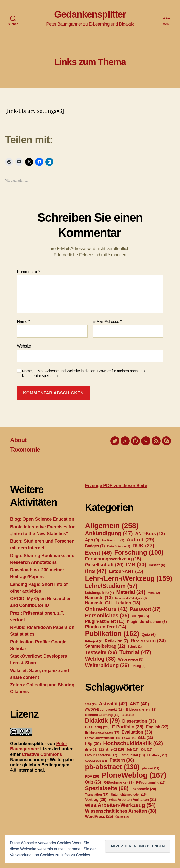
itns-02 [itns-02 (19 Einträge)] (115, 749)
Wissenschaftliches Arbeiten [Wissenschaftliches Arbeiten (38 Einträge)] (121, 811)
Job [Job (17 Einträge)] (132, 750)
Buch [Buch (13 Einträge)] (128, 715)
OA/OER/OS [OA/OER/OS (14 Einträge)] (96, 761)
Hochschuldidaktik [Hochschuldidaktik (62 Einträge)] (133, 743)
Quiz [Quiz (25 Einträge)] (93, 782)
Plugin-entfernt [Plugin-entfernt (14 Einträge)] (106, 627)
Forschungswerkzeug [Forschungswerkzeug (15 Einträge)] (113, 559)
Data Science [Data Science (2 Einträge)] (119, 546)
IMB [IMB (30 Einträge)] (136, 565)
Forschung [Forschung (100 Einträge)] (139, 552)
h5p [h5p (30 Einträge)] (93, 744)
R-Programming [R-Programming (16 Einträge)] (151, 783)
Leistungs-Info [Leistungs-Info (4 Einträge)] (99, 593)
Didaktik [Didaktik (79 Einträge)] (102, 721)
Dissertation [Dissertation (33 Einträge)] (139, 721)
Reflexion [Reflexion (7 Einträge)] (117, 641)
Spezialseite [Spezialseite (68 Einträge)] (107, 788)
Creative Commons (42, 754)
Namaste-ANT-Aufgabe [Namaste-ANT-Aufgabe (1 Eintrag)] (131, 598)
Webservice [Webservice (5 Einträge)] (131, 659)
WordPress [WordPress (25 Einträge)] (99, 816)
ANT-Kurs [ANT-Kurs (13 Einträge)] (150, 534)
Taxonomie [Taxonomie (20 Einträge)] (143, 789)
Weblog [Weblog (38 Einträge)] (100, 659)
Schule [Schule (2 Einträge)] (135, 647)
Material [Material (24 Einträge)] (131, 592)
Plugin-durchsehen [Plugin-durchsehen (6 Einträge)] (147, 621)
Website (24, 346)
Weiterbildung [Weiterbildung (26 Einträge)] (107, 665)
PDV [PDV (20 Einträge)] (92, 776)
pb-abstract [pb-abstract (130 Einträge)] (112, 767)
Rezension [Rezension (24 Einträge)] (148, 641)
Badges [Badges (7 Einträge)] (95, 546)
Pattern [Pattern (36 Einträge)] (122, 760)
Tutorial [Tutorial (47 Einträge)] (135, 652)
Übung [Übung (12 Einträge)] (122, 817)
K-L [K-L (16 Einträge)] (147, 750)
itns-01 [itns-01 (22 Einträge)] (95, 749)
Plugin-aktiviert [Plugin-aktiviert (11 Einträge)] (105, 621)
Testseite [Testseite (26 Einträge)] (101, 652)
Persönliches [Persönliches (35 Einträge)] (107, 615)
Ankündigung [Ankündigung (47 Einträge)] (109, 533)
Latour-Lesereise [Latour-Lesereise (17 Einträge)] (101, 755)
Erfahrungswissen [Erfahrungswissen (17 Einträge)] (102, 732)
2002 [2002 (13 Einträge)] (91, 704)
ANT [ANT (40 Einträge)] (139, 704)
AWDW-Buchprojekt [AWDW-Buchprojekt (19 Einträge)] (104, 709)
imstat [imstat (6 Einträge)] (157, 565)
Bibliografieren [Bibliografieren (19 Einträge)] (141, 709)
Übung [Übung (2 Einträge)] (138, 666)
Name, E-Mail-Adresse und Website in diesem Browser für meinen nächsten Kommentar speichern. (83, 373)
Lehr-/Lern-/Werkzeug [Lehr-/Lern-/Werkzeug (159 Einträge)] (129, 578)
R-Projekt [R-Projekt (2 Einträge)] (94, 641)
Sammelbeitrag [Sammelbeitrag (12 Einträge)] (105, 646)
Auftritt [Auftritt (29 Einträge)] (140, 540)
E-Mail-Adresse (107, 321)
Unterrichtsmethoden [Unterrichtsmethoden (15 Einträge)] (129, 795)
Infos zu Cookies (76, 855)
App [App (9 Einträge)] (92, 540)
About (18, 440)
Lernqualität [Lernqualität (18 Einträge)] (132, 755)
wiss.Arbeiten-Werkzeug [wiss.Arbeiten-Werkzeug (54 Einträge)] (120, 805)
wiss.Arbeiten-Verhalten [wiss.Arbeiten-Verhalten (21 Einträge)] (133, 800)
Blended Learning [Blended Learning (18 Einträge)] (102, 715)
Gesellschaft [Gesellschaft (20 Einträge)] (104, 565)
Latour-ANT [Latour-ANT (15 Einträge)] (126, 571)
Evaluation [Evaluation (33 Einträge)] (137, 732)
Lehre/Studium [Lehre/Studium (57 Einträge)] (111, 586)
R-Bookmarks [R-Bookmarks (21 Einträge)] (119, 782)
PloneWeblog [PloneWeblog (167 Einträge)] (134, 775)
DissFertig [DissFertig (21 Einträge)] (97, 727)
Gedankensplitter (90, 14)
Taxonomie (25, 450)
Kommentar (28, 272)
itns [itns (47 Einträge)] (96, 571)
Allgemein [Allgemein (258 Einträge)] (112, 525)
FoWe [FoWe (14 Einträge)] (129, 738)
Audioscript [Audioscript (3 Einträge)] (113, 540)
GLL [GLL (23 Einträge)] (145, 737)
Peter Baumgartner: (39, 746)
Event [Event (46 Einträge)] (98, 553)
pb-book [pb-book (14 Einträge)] (151, 768)
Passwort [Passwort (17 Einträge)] (145, 609)
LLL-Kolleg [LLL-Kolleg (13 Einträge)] (157, 755)
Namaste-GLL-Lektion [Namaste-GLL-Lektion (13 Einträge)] (113, 603)
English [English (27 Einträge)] (157, 727)
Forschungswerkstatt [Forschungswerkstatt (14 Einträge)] (102, 738)
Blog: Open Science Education (42, 519)
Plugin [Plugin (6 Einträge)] (140, 616)
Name (24, 321)
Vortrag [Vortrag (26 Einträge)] (96, 800)
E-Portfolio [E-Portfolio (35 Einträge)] (128, 727)
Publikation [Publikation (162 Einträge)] (112, 634)
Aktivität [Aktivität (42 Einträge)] (113, 704)
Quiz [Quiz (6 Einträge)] (149, 635)
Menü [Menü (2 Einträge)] (154, 593)
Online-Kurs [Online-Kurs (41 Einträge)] (106, 609)
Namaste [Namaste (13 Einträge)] (99, 598)
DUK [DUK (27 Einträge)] (143, 546)
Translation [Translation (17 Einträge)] (97, 794)
